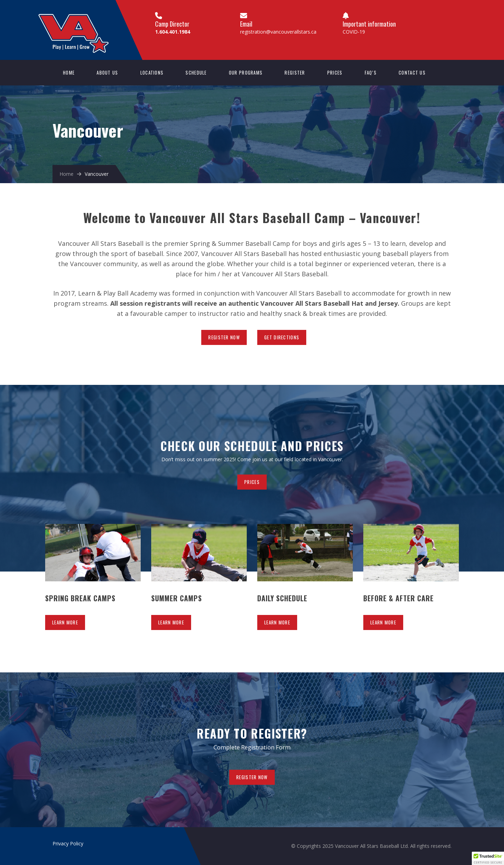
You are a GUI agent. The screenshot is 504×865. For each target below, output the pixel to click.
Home (69, 72)
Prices (335, 72)
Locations (152, 72)
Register (295, 72)
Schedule (196, 72)
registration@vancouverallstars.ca (278, 32)
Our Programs (246, 72)
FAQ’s (371, 72)
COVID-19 (354, 32)
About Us (107, 72)
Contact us (412, 72)
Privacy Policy (68, 843)
